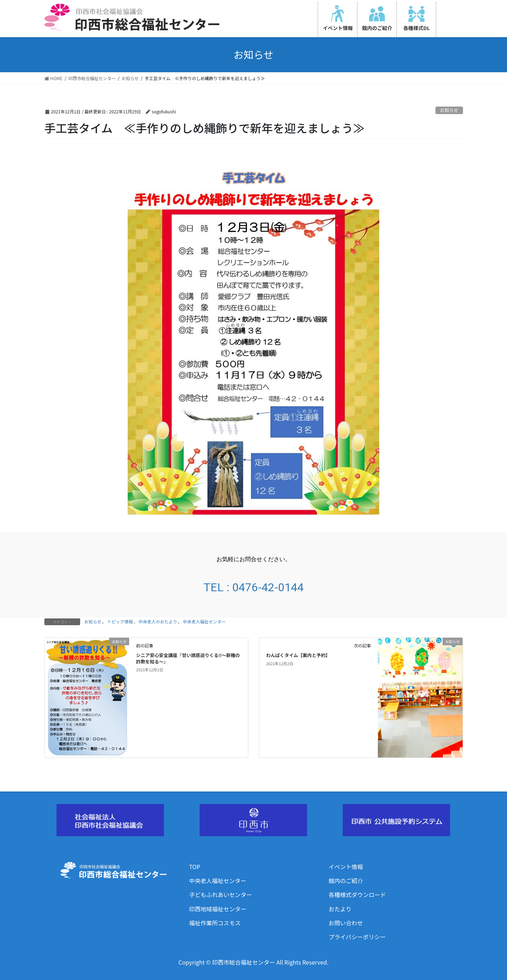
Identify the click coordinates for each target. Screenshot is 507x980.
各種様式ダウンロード (357, 895)
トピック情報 (120, 621)
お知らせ (449, 110)
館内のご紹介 (346, 881)
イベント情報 (346, 867)
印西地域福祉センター (218, 909)
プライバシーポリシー (357, 937)
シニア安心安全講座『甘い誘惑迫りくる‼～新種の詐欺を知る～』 (188, 658)
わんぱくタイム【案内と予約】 (298, 655)
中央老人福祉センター (204, 621)
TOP (195, 867)
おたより (340, 909)
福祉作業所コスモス (215, 923)
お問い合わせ (346, 923)
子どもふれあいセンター (221, 895)
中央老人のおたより (158, 621)
